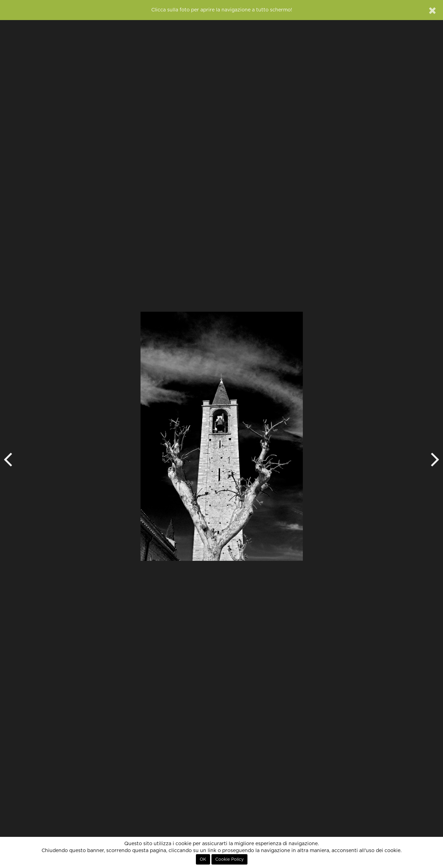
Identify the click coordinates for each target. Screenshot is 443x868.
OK (203, 859)
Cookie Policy (229, 859)
